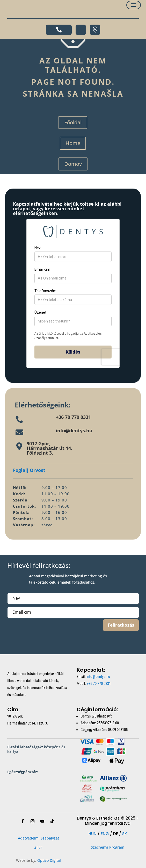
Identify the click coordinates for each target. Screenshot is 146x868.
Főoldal (73, 122)
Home (73, 143)
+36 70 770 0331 (73, 417)
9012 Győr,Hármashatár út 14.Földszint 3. (49, 448)
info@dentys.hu (74, 431)
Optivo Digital (49, 860)
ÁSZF (38, 848)
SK (125, 834)
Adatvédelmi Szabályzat (38, 838)
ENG (105, 834)
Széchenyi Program (108, 847)
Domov (73, 164)
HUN (93, 834)
